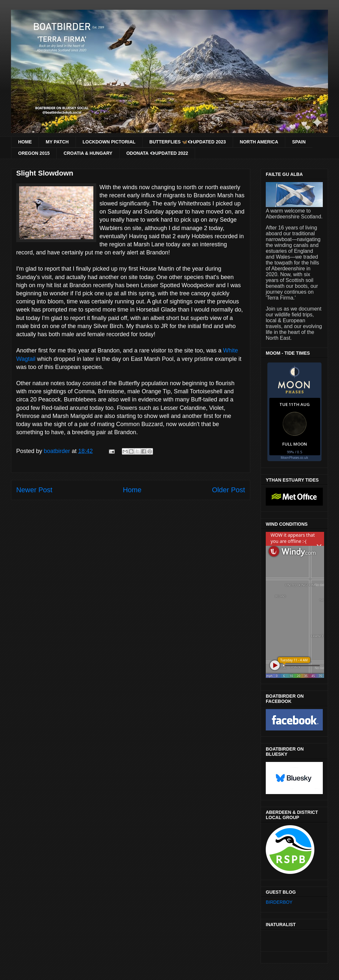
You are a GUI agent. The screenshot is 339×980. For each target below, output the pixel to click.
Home (132, 490)
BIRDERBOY (279, 902)
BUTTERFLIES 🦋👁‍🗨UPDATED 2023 (188, 142)
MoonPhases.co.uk (294, 458)
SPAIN (299, 142)
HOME (25, 142)
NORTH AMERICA (259, 142)
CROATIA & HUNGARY (88, 153)
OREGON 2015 (34, 153)
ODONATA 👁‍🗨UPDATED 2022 (157, 153)
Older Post (228, 490)
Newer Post (34, 490)
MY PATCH (57, 142)
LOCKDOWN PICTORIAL (109, 142)
